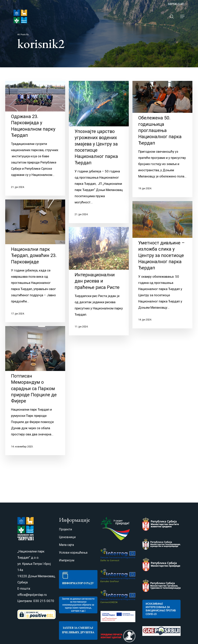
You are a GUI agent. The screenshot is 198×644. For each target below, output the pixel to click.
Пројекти (65, 529)
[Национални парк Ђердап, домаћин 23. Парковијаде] (35, 264)
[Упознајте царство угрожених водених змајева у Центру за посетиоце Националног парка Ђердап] (99, 152)
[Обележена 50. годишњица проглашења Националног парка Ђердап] (162, 139)
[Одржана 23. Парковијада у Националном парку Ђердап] (35, 138)
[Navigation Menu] (182, 16)
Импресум (67, 560)
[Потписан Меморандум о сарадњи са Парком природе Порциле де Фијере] (35, 394)
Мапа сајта (66, 545)
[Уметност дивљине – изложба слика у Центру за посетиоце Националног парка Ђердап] (162, 278)
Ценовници (67, 537)
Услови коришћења (73, 553)
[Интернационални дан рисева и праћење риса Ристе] (99, 288)
